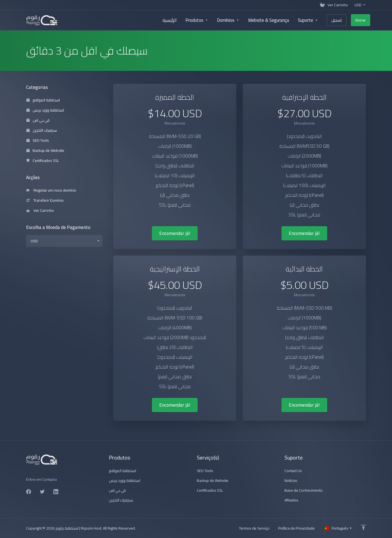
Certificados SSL (43, 161)
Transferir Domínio (45, 200)
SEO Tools (38, 140)
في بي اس (38, 120)
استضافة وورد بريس (45, 110)
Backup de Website (45, 150)
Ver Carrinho (40, 210)
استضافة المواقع (43, 100)
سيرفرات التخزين (42, 130)
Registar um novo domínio (51, 190)
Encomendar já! (175, 233)
